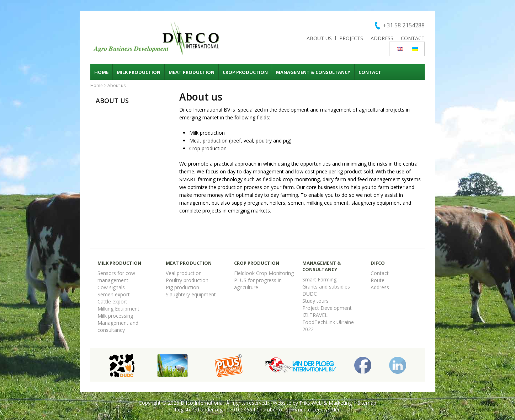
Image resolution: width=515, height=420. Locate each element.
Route (378, 280)
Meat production (192, 72)
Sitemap (367, 403)
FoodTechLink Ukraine (328, 322)
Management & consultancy (313, 72)
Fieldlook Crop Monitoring (264, 273)
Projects (351, 38)
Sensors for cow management (116, 277)
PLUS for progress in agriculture (258, 284)
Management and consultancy (118, 326)
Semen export (114, 294)
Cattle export (112, 301)
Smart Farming (319, 279)
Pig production (182, 287)
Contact (413, 38)
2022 (308, 329)
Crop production (245, 72)
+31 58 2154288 (404, 25)
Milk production (139, 72)
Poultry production (187, 280)
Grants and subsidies (326, 287)
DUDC (310, 294)
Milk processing (115, 316)
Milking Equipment (118, 309)
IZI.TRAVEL (315, 315)
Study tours (315, 301)
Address (382, 38)
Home (101, 72)
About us (319, 38)
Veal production (184, 273)
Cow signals (111, 287)
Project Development (327, 308)
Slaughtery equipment (191, 294)
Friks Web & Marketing (326, 403)
